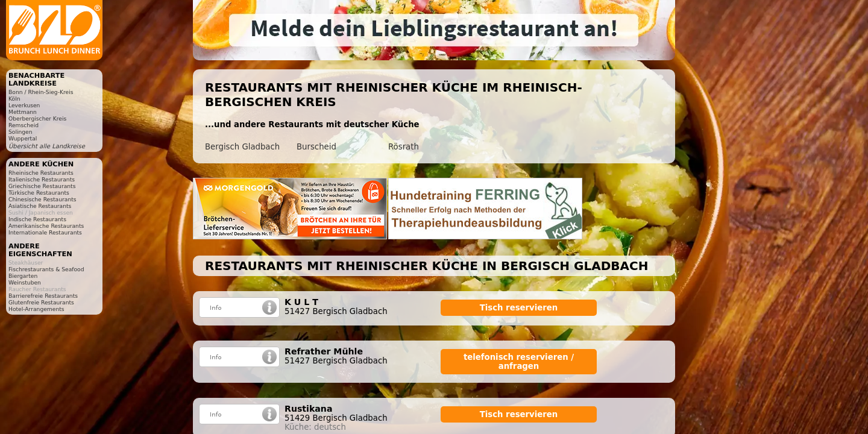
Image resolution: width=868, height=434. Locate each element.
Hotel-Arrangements (36, 309)
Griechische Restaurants (42, 186)
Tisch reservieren (519, 308)
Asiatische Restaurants (40, 206)
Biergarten (23, 276)
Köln (14, 99)
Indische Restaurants (37, 219)
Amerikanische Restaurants (46, 226)
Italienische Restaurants (42, 179)
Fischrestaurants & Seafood (46, 269)
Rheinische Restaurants (41, 173)
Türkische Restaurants (39, 193)
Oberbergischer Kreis (37, 118)
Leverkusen (24, 105)
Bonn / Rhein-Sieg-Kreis (41, 92)
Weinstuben (25, 282)
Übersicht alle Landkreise (47, 146)
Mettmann (23, 112)
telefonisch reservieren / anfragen (519, 362)
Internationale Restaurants (45, 232)
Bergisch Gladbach (242, 147)
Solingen (20, 132)
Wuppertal (23, 138)
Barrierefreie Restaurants (43, 296)
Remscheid (24, 125)
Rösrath (404, 147)
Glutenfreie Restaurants (41, 302)
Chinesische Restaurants (42, 199)
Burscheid (316, 147)
